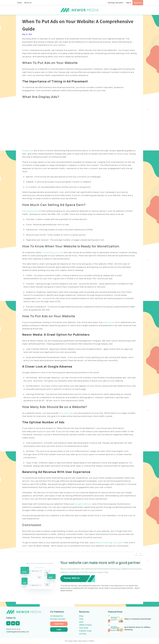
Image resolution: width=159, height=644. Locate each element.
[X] (18, 623)
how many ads (66, 413)
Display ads (28, 151)
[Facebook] (8, 623)
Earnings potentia (31, 211)
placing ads (109, 322)
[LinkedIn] (13, 623)
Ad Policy (83, 634)
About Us (28, 3)
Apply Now (138, 3)
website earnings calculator (110, 543)
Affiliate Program (86, 625)
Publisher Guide (85, 631)
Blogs (81, 616)
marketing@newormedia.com (18, 632)
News (81, 622)
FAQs (81, 619)
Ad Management (57, 616)
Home (19, 3)
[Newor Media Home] (24, 612)
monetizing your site (53, 252)
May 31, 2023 (27, 34)
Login (59, 629)
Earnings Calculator (116, 3)
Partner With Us (72, 578)
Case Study (84, 628)
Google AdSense (83, 504)
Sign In (129, 3)
